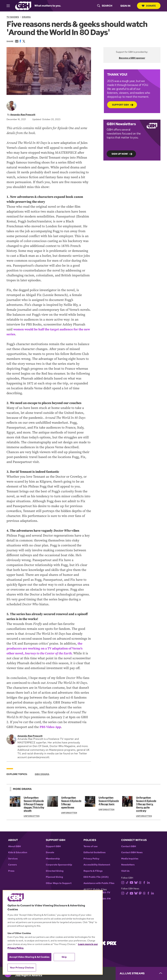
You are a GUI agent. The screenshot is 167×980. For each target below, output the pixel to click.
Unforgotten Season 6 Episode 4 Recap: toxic (109, 801)
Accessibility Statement (97, 865)
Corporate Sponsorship (59, 865)
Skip (64, 957)
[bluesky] (137, 882)
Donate (149, 6)
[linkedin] (149, 882)
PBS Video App (50, 727)
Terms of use (91, 846)
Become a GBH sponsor (132, 58)
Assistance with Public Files (99, 883)
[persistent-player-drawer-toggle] (141, 973)
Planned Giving (54, 877)
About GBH (15, 846)
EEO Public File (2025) (96, 877)
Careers (12, 865)
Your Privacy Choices (22, 968)
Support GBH (121, 105)
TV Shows (13, 17)
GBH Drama (42, 774)
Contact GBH (129, 846)
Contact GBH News (132, 852)
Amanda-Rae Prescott (23, 115)
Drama (26, 17)
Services (13, 859)
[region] (53, 932)
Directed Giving (55, 871)
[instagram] (123, 882)
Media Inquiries (130, 859)
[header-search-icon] (104, 6)
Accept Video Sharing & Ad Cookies (29, 957)
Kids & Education (18, 852)
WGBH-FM (104, 899)
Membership (53, 859)
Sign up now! (120, 154)
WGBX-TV (104, 893)
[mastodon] (141, 893)
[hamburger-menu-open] (10, 6)
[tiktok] (128, 882)
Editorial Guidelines (95, 852)
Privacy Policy (91, 859)
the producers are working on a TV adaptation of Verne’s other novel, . (45, 648)
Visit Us (125, 871)
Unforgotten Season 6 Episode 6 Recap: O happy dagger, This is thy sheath (34, 804)
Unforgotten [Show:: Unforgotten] (32, 816)
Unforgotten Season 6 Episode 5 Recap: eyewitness (71, 803)
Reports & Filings (93, 871)
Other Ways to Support (59, 883)
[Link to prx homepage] (109, 943)
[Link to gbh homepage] (23, 5)
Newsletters (128, 865)
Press (11, 871)
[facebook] (145, 882)
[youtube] (132, 882)
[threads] (141, 882)
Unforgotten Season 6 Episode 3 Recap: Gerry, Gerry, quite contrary (146, 804)
